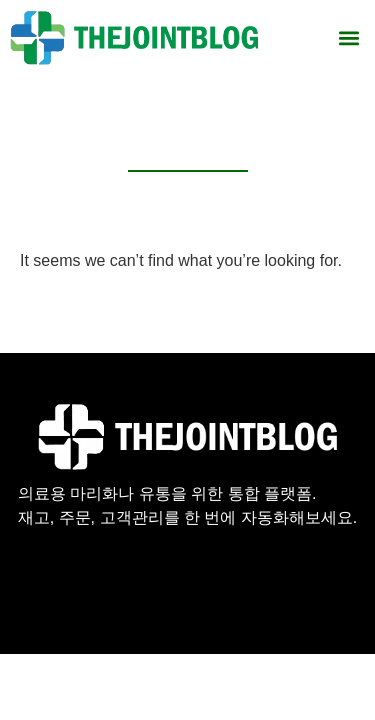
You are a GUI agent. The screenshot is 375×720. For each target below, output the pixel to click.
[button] (348, 37)
